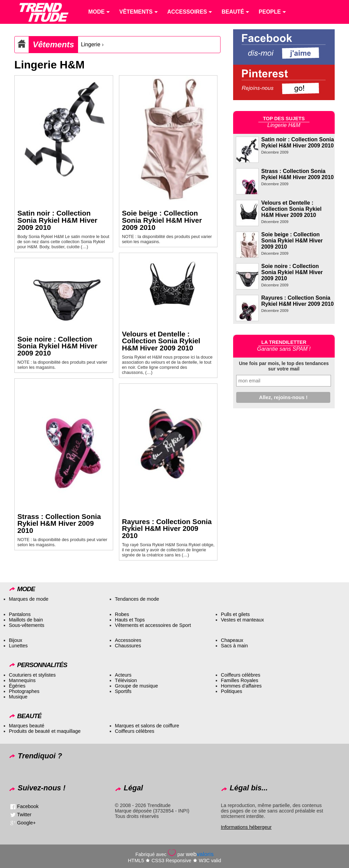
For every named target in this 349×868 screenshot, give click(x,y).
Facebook (28, 806)
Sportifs (123, 691)
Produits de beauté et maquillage (45, 731)
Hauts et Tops (130, 620)
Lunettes (18, 646)
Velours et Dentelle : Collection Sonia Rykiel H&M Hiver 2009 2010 (161, 341)
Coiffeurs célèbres (241, 675)
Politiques (231, 691)
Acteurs (123, 675)
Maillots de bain (26, 620)
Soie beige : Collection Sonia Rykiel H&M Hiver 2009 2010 (162, 220)
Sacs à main (234, 646)
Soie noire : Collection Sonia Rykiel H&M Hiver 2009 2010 (57, 346)
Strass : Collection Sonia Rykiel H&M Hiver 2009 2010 (59, 524)
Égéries (17, 686)
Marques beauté (27, 726)
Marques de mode (29, 599)
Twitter (24, 815)
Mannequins (22, 680)
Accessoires (128, 640)
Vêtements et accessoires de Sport (153, 625)
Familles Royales (240, 680)
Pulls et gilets (235, 614)
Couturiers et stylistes (32, 675)
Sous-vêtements (27, 625)
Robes (122, 614)
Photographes (24, 691)
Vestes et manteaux (242, 620)
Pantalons (20, 614)
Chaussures (128, 646)
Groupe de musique (136, 686)
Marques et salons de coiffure (147, 726)
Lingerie (90, 44)
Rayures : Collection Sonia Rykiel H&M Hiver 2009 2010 (167, 529)
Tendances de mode (137, 599)
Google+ (26, 823)
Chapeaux (232, 640)
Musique (18, 697)
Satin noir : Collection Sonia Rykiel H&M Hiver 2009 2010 (57, 220)
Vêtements (53, 44)
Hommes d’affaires (241, 686)
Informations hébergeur (246, 827)
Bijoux (16, 640)
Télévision (126, 680)
